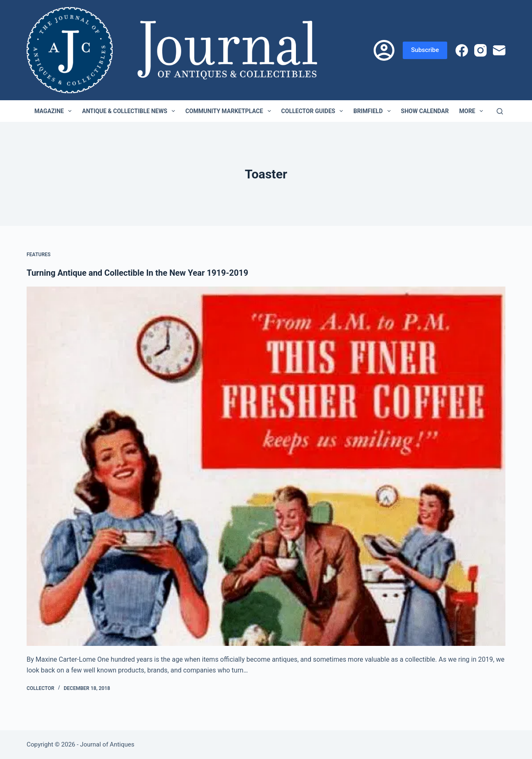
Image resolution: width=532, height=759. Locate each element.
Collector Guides (314, 111)
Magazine (55, 111)
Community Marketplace (230, 111)
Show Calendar (425, 111)
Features (39, 255)
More (473, 111)
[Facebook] (462, 50)
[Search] (500, 111)
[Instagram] (480, 50)
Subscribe (425, 50)
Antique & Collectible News (130, 111)
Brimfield (373, 111)
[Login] (384, 50)
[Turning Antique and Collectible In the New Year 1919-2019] (266, 466)
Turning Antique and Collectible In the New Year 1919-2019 (137, 273)
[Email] (499, 50)
